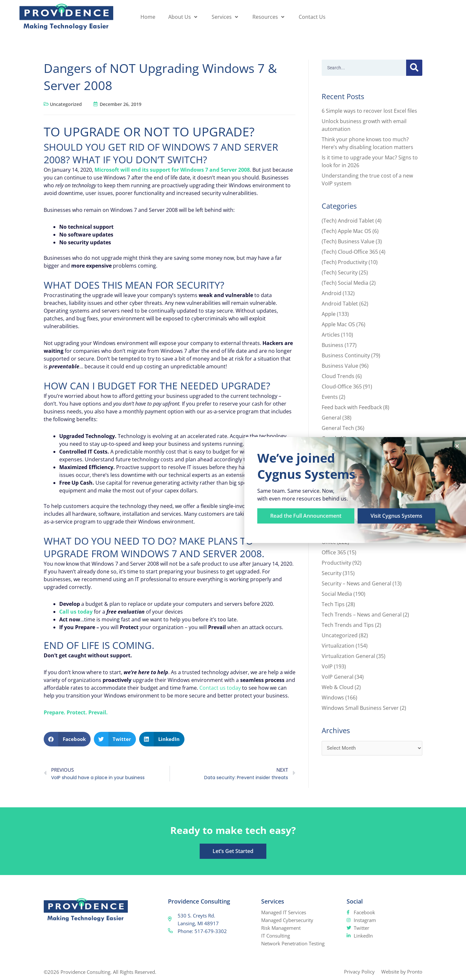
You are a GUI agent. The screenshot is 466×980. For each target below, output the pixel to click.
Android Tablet (340, 304)
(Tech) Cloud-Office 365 (350, 252)
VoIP (327, 666)
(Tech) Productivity (344, 262)
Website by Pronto (402, 972)
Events (330, 397)
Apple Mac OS (338, 324)
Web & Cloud (338, 687)
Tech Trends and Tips (348, 625)
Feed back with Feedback (352, 407)
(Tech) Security (340, 272)
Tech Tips (333, 604)
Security (332, 573)
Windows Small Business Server (360, 708)
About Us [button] (183, 17)
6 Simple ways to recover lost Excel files (369, 111)
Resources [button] (269, 17)
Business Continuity (346, 355)
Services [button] (226, 17)
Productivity (336, 563)
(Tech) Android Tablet (348, 221)
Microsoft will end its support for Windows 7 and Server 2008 (172, 170)
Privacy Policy (359, 972)
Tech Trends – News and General (362, 615)
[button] (67, 739)
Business (333, 345)
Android (332, 293)
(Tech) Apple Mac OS (346, 231)
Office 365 (334, 552)
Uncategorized (66, 104)
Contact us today (220, 688)
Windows (333, 698)
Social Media (337, 594)
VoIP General (338, 677)
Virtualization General (348, 656)
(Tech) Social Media (345, 283)
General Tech (338, 428)
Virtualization (338, 646)
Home (148, 17)
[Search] (414, 68)
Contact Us (312, 17)
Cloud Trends (338, 376)
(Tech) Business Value (348, 241)
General (331, 418)
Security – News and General (356, 583)
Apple (329, 314)
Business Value (340, 366)
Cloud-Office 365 (342, 386)
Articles (331, 335)
